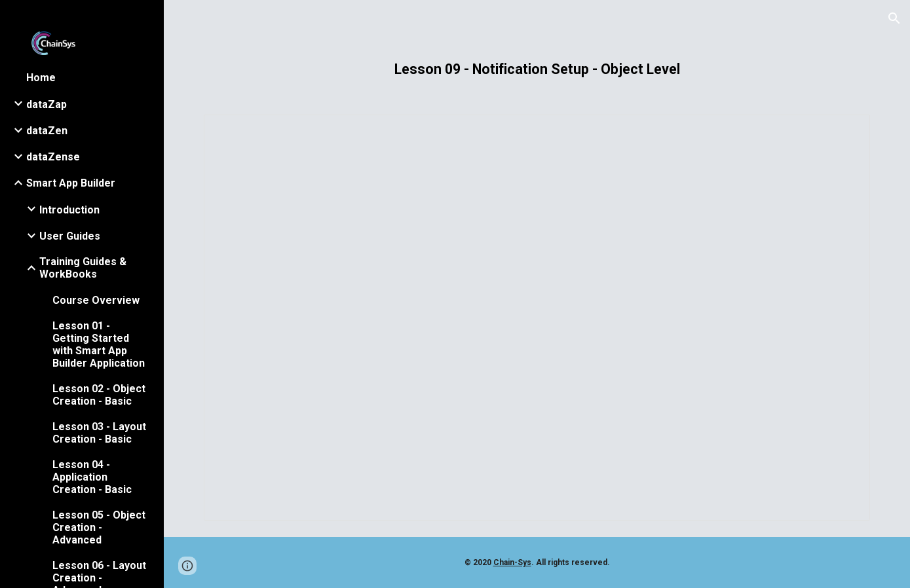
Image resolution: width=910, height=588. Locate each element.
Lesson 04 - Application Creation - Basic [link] (92, 477)
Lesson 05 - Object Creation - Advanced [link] (99, 527)
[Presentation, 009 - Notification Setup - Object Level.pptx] (537, 318)
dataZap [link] (47, 104)
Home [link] (41, 78)
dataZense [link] (53, 157)
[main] (537, 69)
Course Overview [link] (96, 300)
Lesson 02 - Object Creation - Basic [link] (99, 395)
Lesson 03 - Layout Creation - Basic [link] (99, 433)
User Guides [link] (70, 236)
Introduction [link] (69, 210)
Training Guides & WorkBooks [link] (83, 268)
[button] (894, 18)
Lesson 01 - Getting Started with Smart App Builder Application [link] (99, 344)
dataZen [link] (47, 131)
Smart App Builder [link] (71, 183)
